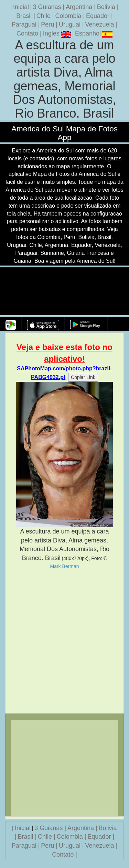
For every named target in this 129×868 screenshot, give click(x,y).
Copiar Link (83, 377)
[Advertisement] (64, 641)
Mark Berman (64, 566)
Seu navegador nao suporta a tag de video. (65, 292)
